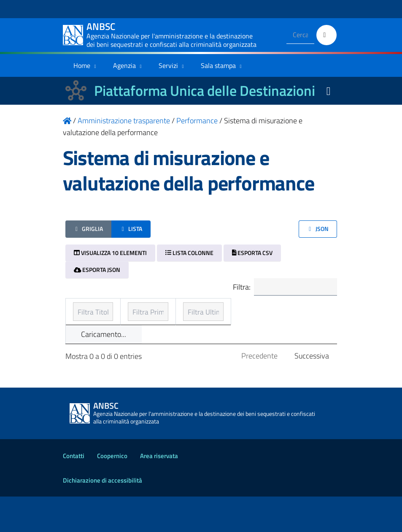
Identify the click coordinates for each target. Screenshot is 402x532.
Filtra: (281, 288)
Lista (131, 229)
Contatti (74, 491)
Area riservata (159, 491)
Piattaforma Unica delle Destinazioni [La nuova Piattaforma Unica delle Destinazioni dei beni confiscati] (205, 91)
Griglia (89, 229)
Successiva (312, 392)
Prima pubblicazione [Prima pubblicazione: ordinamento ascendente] (191, 322)
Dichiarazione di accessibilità (103, 516)
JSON (318, 229)
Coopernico (112, 491)
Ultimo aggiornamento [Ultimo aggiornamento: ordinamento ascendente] (276, 316)
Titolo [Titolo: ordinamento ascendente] (83, 322)
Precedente (259, 392)
